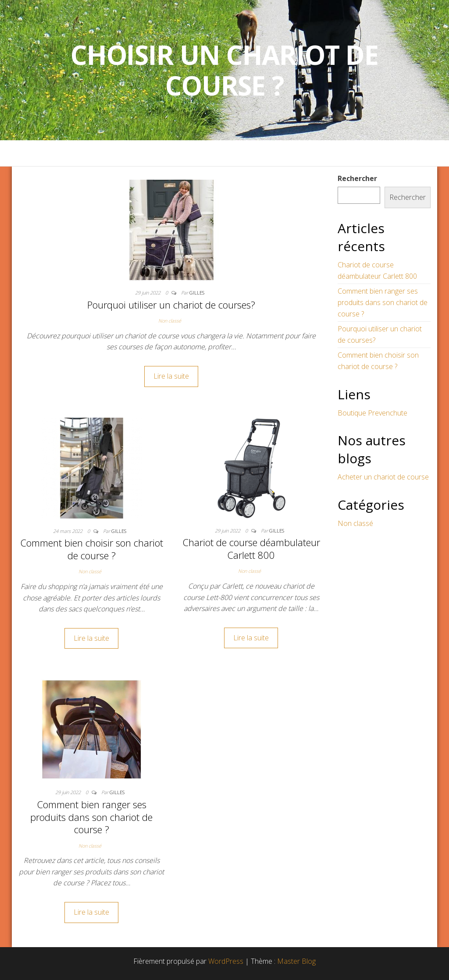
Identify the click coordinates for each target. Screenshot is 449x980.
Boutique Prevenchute (372, 413)
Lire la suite (171, 376)
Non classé (170, 321)
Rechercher (357, 178)
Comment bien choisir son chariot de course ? (92, 549)
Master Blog (296, 961)
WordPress (226, 961)
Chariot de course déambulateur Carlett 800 (251, 549)
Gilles (197, 293)
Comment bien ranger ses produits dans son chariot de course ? (91, 817)
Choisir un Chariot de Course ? (224, 70)
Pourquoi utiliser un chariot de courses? (171, 305)
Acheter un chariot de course (383, 477)
